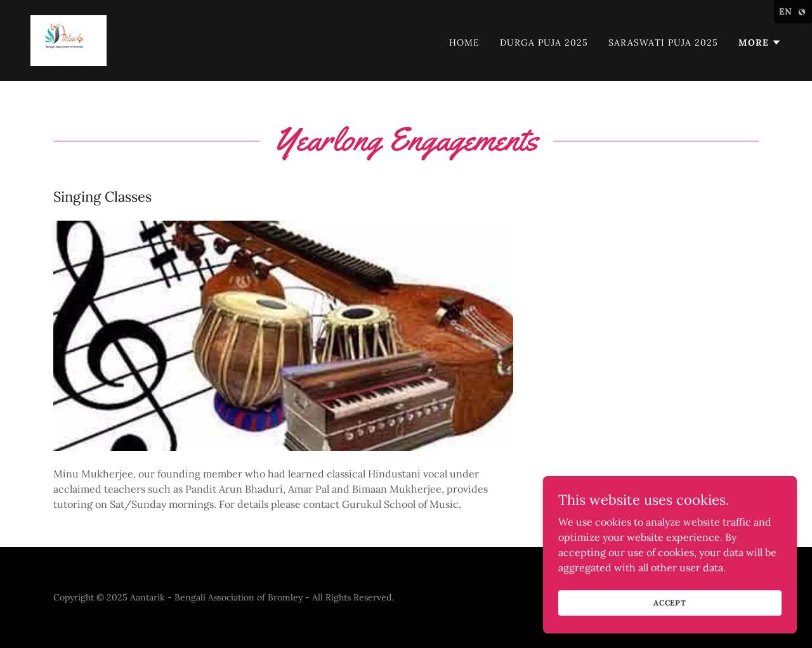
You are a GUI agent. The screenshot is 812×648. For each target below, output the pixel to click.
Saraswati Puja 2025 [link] (663, 42)
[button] (760, 42)
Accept (670, 603)
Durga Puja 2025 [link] (544, 42)
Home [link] (464, 42)
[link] (69, 39)
